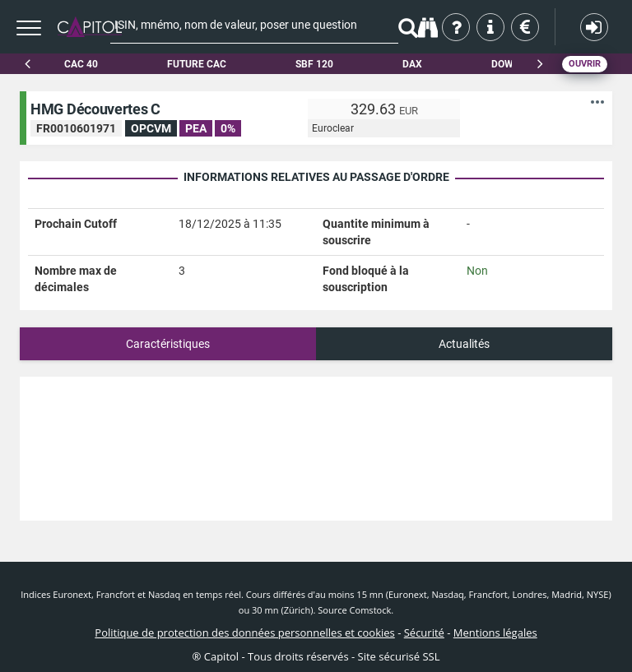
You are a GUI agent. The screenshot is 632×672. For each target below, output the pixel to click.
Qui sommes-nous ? (457, 27)
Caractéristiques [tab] (168, 344)
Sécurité (424, 633)
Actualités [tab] (464, 344)
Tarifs (526, 27)
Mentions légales (495, 633)
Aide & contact (492, 27)
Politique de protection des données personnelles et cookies (244, 633)
